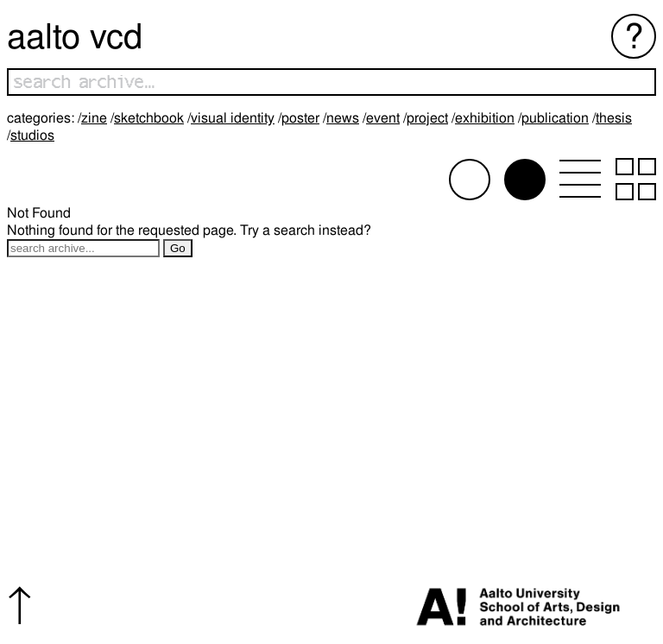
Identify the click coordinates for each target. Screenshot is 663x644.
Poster (300, 118)
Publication (555, 118)
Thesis (614, 118)
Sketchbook (149, 118)
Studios (32, 135)
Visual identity (233, 118)
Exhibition (485, 118)
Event (383, 118)
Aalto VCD (75, 36)
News (343, 118)
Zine (94, 118)
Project (427, 118)
